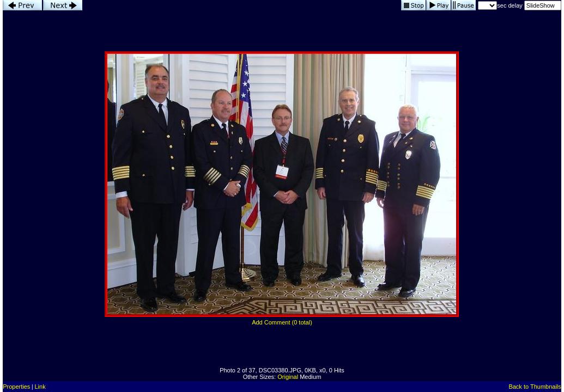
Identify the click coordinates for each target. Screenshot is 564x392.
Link (40, 387)
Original (288, 377)
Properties (16, 387)
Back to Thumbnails (535, 387)
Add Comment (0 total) (282, 322)
